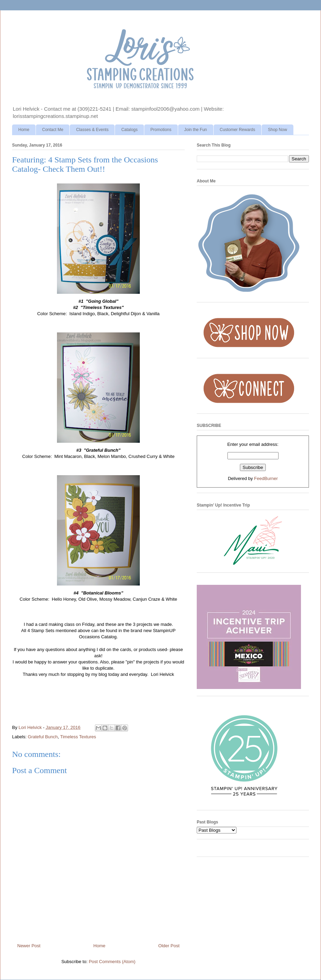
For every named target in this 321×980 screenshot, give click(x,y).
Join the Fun (196, 130)
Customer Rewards (238, 130)
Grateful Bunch (43, 737)
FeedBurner (266, 478)
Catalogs (129, 130)
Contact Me (53, 130)
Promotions (161, 130)
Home (24, 130)
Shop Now (277, 130)
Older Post (169, 946)
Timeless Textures (78, 737)
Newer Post (29, 946)
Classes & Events (92, 130)
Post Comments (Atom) (112, 962)
